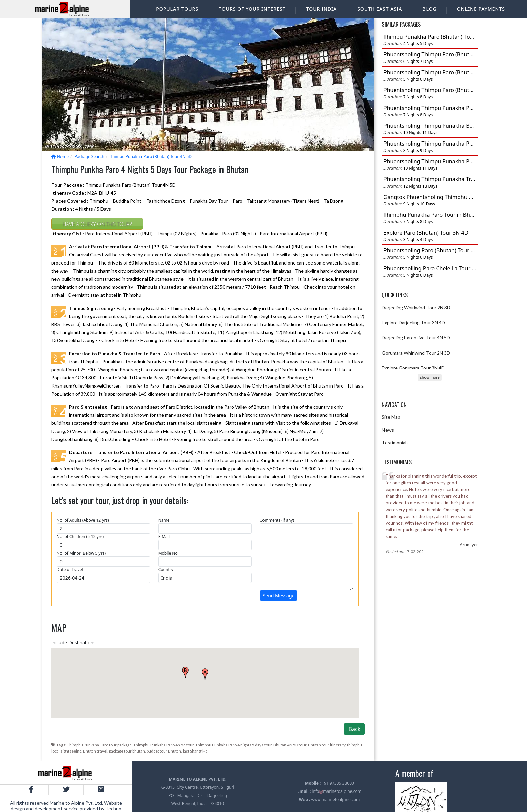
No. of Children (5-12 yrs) (80, 537)
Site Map (391, 417)
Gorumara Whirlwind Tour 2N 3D (416, 353)
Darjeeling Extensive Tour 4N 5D (416, 338)
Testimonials (395, 442)
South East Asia (380, 9)
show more (430, 377)
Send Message (279, 595)
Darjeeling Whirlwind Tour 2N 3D (416, 307)
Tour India (322, 9)
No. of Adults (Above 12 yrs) (83, 520)
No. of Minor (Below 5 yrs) (81, 553)
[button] (205, 674)
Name (164, 520)
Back (355, 729)
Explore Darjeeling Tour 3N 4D (413, 322)
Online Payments (481, 9)
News (388, 430)
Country (166, 570)
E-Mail (164, 537)
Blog (430, 9)
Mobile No (168, 553)
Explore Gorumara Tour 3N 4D (413, 368)
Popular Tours (177, 9)
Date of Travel (70, 570)
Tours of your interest (252, 9)
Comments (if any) (277, 520)
